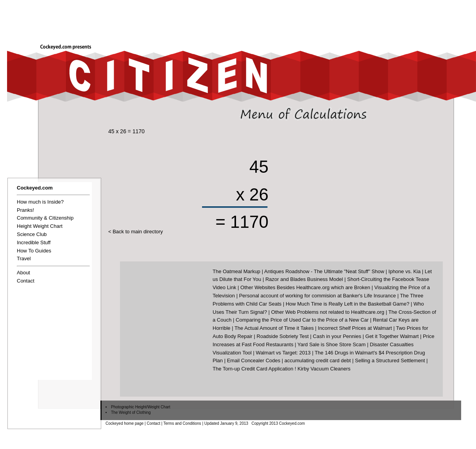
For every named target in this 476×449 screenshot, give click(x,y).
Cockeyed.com (35, 188)
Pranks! (25, 210)
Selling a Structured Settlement (390, 360)
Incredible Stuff (34, 242)
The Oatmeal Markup (236, 271)
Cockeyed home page (124, 423)
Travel (24, 258)
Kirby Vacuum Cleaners (324, 369)
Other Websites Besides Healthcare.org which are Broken (305, 287)
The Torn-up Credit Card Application (253, 369)
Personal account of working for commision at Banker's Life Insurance (318, 296)
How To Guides (34, 251)
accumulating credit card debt (318, 360)
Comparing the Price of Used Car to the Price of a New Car (302, 320)
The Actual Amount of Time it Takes (274, 328)
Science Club (32, 234)
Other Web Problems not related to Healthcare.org (328, 312)
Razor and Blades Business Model (304, 279)
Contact (26, 281)
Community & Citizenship (45, 218)
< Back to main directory (136, 232)
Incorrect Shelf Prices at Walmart (355, 328)
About (23, 273)
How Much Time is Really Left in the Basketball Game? (347, 304)
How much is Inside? (40, 202)
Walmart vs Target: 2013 (283, 353)
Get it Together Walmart (392, 336)
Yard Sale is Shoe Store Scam (332, 344)
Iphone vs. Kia (404, 271)
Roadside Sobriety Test (283, 336)
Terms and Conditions (182, 423)
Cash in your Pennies (337, 336)
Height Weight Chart (40, 226)
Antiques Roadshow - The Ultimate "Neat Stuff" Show (324, 271)
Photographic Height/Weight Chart (141, 407)
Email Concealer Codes (254, 360)
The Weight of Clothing (131, 412)
